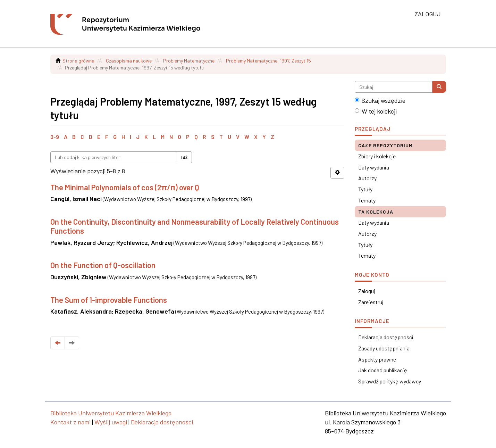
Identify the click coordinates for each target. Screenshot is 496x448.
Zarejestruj (371, 302)
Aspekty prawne (377, 359)
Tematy (367, 200)
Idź (184, 157)
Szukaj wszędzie (380, 100)
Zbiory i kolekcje (377, 156)
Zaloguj (367, 291)
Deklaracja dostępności (386, 337)
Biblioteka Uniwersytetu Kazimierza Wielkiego (111, 413)
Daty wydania (374, 167)
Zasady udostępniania (384, 348)
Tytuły (365, 189)
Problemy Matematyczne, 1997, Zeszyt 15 (268, 61)
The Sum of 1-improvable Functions (109, 300)
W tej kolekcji (376, 111)
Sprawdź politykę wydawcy (390, 381)
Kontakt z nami (70, 422)
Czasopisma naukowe (129, 61)
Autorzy (367, 178)
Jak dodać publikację (383, 370)
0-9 (55, 137)
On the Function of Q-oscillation (103, 265)
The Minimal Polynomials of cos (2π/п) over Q (125, 187)
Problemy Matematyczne (189, 61)
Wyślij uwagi (111, 422)
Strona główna (78, 61)
